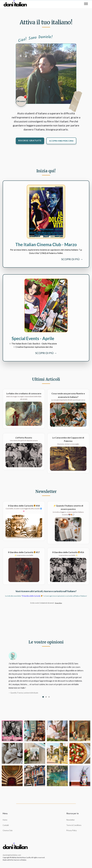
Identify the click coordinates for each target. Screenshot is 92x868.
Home (5, 820)
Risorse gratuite (30, 140)
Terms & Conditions (74, 825)
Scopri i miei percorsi (61, 141)
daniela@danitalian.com (12, 855)
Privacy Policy (58, 603)
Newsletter (71, 820)
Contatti (6, 825)
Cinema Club (8, 830)
